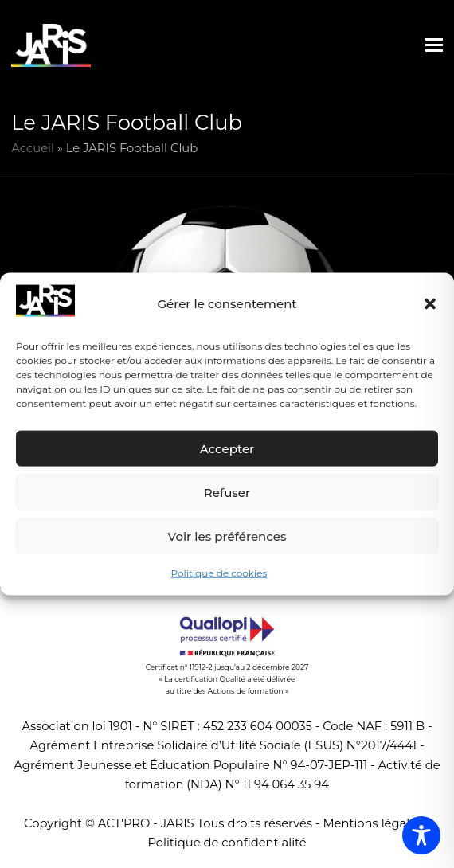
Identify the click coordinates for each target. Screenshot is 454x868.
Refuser (227, 493)
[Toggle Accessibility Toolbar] (421, 835)
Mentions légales (372, 823)
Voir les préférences (227, 536)
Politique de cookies (219, 573)
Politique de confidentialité (227, 843)
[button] (430, 304)
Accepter (227, 449)
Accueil (33, 148)
